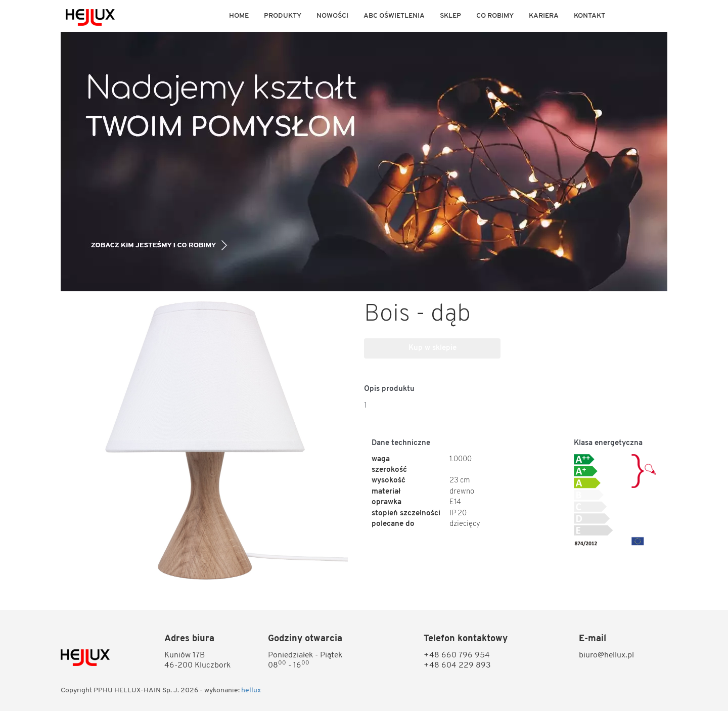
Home (239, 16)
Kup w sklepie (433, 348)
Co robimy (495, 16)
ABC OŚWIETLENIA (394, 16)
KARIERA (544, 16)
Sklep (450, 16)
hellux (251, 691)
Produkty (283, 16)
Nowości (332, 16)
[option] (364, 162)
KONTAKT (589, 16)
